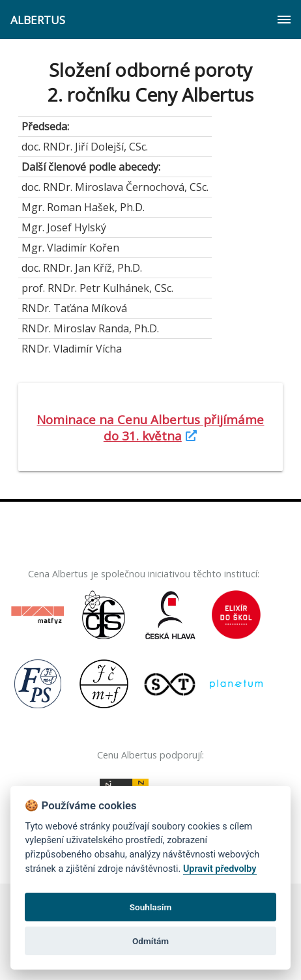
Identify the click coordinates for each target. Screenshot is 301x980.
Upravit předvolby (220, 869)
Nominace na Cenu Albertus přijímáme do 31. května (150, 427)
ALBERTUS (38, 20)
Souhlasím (150, 907)
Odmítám (150, 941)
